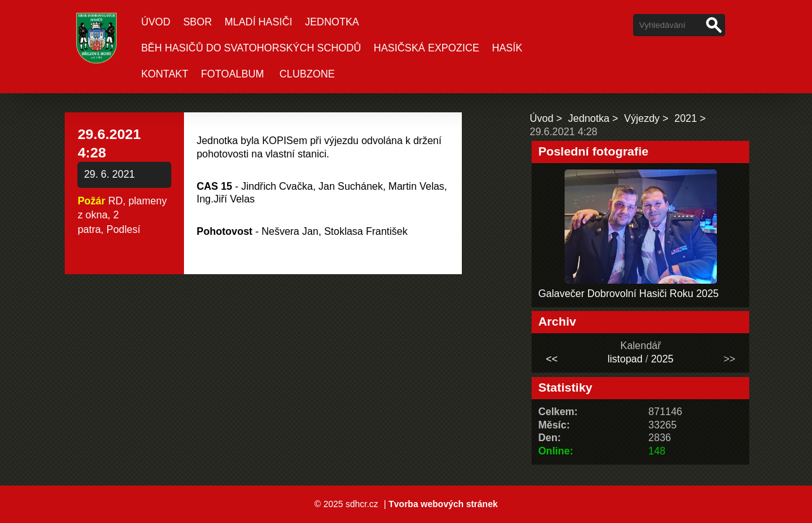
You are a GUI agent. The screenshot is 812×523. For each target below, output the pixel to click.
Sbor (198, 22)
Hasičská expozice (426, 48)
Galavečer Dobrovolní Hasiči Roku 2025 (628, 294)
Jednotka (332, 22)
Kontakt (164, 74)
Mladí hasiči (259, 22)
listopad (625, 359)
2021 (686, 118)
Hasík (507, 48)
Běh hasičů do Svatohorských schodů (251, 48)
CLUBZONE (307, 74)
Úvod (155, 22)
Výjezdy (642, 118)
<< (552, 359)
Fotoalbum (232, 74)
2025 (662, 359)
